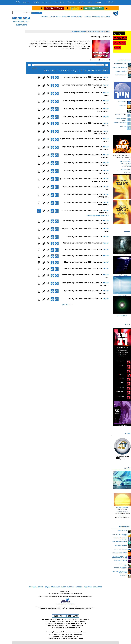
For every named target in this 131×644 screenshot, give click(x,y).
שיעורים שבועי (46, 2)
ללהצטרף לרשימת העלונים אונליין (21, 21)
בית (108, 32)
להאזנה (29, 65)
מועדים (58, 17)
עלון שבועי (36, 2)
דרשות (74, 17)
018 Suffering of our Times (98, 215)
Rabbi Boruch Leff (122, 516)
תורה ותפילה (66, 17)
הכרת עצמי (96, 17)
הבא (67, 305)
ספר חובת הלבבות (93, 32)
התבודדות (88, 17)
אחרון (64, 305)
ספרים (56, 2)
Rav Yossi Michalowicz (122, 512)
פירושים (52, 17)
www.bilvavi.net (110, 2)
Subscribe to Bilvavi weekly (21, 23)
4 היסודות (80, 17)
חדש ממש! (26, 2)
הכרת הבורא (105, 17)
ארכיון (62, 2)
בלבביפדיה (45, 17)
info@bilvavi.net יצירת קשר (66, 594)
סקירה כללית (71, 2)
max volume (107, 65)
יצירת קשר (81, 2)
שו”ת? (18, 2)
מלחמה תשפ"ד (37, 13)
